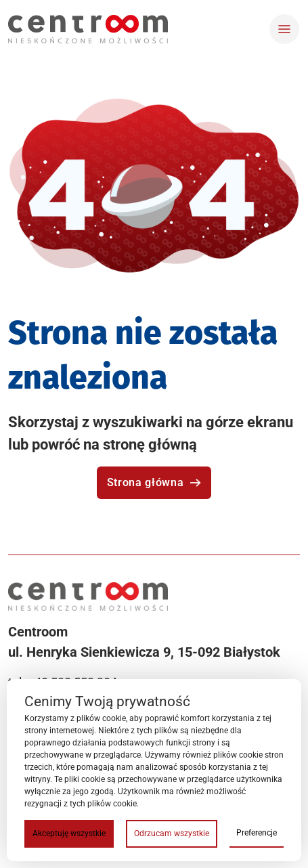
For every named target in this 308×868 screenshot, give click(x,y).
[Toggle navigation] (284, 29)
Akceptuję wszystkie (69, 833)
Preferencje (257, 833)
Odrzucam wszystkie (172, 833)
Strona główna (154, 482)
